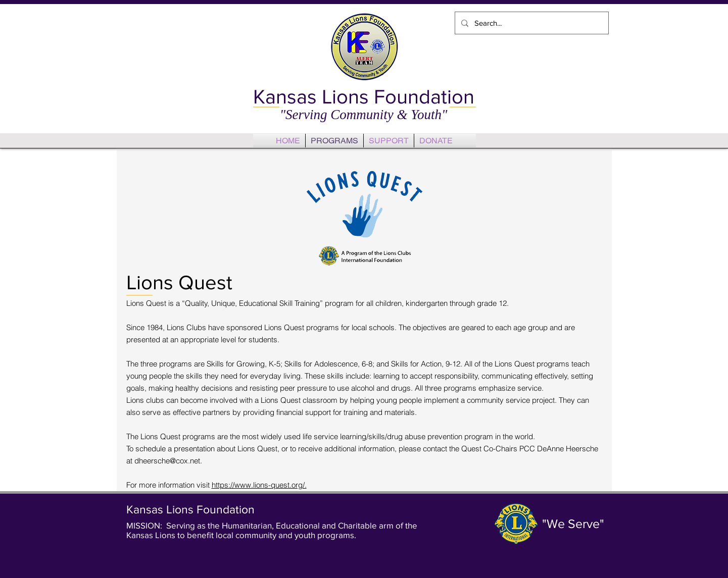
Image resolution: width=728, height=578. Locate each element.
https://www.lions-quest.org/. (259, 485)
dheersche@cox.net (167, 461)
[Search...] (531, 23)
